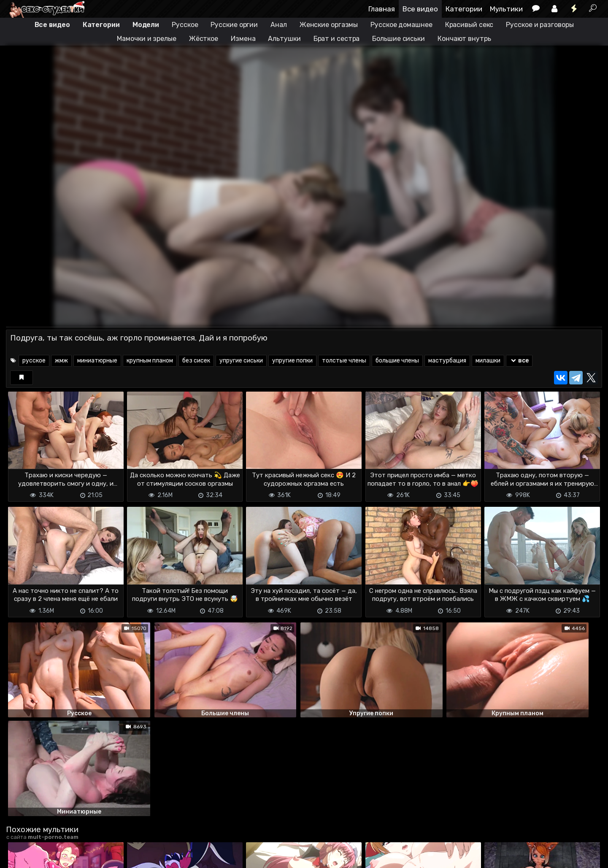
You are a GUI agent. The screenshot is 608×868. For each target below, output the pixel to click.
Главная (382, 9)
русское (34, 361)
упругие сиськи (241, 361)
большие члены (397, 361)
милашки (488, 361)
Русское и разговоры (540, 25)
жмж (61, 361)
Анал (279, 25)
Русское (185, 25)
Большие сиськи (399, 39)
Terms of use (49, 856)
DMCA (19, 856)
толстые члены (344, 361)
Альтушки (284, 39)
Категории (464, 9)
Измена (243, 39)
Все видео (420, 9)
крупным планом (150, 361)
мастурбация (447, 361)
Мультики (506, 9)
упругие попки (292, 361)
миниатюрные (97, 361)
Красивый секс (469, 25)
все (519, 361)
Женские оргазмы (329, 25)
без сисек (196, 361)
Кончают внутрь (464, 39)
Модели (146, 25)
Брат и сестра (337, 39)
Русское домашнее (401, 25)
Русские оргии (234, 25)
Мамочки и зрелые (146, 39)
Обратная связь (94, 856)
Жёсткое (204, 39)
